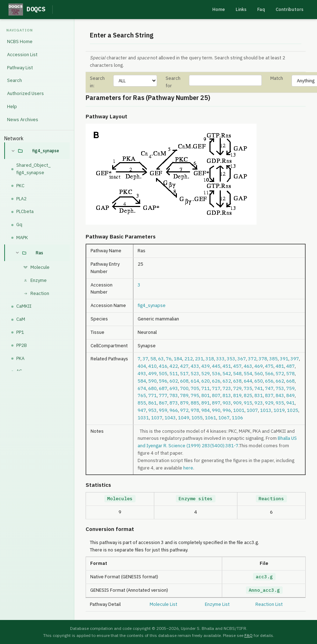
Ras (39, 253)
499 (152, 374)
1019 (279, 410)
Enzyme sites (196, 499)
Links (241, 9)
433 (195, 366)
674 (142, 388)
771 (152, 395)
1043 (170, 418)
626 (216, 381)
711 (206, 388)
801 (206, 395)
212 (189, 359)
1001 (239, 410)
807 (216, 395)
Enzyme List (217, 604)
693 (174, 388)
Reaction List (269, 604)
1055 (197, 418)
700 (184, 388)
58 (153, 359)
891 (206, 403)
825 (248, 395)
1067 (224, 418)
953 (152, 410)
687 (163, 388)
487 (290, 366)
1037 (157, 418)
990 (216, 410)
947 (142, 410)
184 (178, 359)
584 (142, 381)
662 (280, 381)
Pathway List (20, 68)
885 (195, 403)
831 (259, 395)
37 (145, 359)
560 (259, 374)
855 (142, 403)
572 (280, 374)
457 (237, 366)
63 (161, 359)
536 (216, 374)
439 (206, 366)
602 (174, 381)
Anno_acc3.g (264, 590)
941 (290, 403)
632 (227, 381)
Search (15, 80)
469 (259, 366)
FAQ (249, 635)
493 (142, 374)
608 (184, 381)
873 (174, 403)
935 (280, 403)
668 (290, 381)
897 (216, 403)
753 (280, 388)
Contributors (290, 9)
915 (248, 403)
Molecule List (163, 604)
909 (237, 403)
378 (263, 359)
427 (184, 366)
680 (152, 388)
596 (163, 381)
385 (273, 359)
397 (295, 359)
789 (184, 395)
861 (152, 403)
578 (290, 374)
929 (269, 403)
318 (210, 359)
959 (163, 410)
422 (174, 366)
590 (152, 381)
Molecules (120, 499)
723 (227, 388)
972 (184, 410)
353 (231, 359)
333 (220, 359)
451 (227, 366)
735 (248, 388)
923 (259, 403)
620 (206, 381)
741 (259, 388)
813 (227, 395)
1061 (211, 418)
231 (199, 359)
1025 (293, 410)
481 (280, 366)
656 (269, 381)
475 (269, 366)
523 (195, 374)
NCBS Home (20, 42)
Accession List (22, 55)
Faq (261, 9)
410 (152, 366)
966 (174, 410)
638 (237, 381)
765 (142, 395)
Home (219, 9)
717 (216, 388)
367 (242, 359)
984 (206, 410)
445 (216, 366)
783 (174, 395)
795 (195, 395)
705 (195, 388)
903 (227, 403)
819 (237, 395)
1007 (252, 410)
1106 (237, 418)
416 (163, 366)
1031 (143, 418)
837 (269, 395)
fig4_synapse (46, 151)
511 (174, 374)
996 (227, 410)
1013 (266, 410)
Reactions (271, 499)
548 (237, 374)
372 (252, 359)
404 (142, 366)
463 (248, 366)
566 (269, 374)
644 (248, 381)
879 (184, 403)
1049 (184, 418)
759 (290, 388)
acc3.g (264, 577)
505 (163, 374)
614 (195, 381)
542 (227, 374)
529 (206, 374)
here (188, 468)
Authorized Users (25, 93)
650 (259, 381)
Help (12, 107)
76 (169, 359)
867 (163, 403)
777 (163, 395)
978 (195, 410)
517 (184, 374)
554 (248, 374)
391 (284, 359)
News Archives (23, 120)
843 (280, 395)
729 (237, 388)
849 (290, 395)
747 (269, 388)
